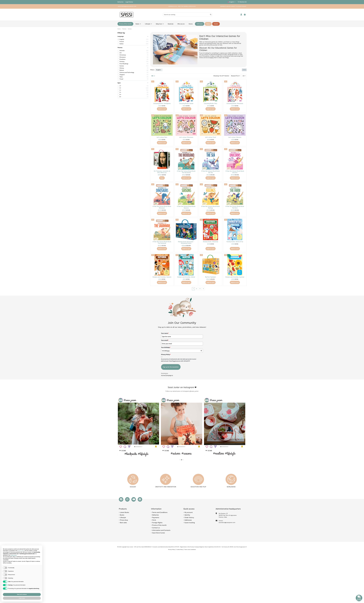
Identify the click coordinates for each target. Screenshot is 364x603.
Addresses (188, 520)
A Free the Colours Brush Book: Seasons (186, 207)
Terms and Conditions (160, 512)
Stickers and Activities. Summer (235, 277)
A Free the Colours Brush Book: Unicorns (235, 172)
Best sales (123, 523)
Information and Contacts (161, 530)
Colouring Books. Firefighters (162, 104)
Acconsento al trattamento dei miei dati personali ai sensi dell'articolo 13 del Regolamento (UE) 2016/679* (179, 360)
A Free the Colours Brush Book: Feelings (211, 207)
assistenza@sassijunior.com (227, 522)
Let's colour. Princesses (186, 137)
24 (244, 76)
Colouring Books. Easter (186, 104)
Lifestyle (123, 517)
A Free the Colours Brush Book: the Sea (211, 172)
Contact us (156, 528)
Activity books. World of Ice (235, 242)
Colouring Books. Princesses (235, 104)
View (162, 178)
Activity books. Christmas (211, 242)
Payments (156, 517)
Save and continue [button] (22, 594)
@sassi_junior (194, 391)
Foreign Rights (157, 523)
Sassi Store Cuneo (159, 533)
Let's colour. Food (211, 137)
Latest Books (124, 512)
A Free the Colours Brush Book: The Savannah (162, 243)
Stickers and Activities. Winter (186, 277)
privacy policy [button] (21, 551)
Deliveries (121, 2)
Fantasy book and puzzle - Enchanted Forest (186, 243)
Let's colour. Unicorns (235, 137)
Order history (189, 517)
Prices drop (124, 520)
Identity (187, 515)
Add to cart (162, 109)
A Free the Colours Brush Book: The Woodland (186, 172)
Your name (165, 333)
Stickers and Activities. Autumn (162, 277)
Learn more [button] (22, 598)
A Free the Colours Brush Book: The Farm (235, 207)
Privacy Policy (172, 549)
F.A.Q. (154, 520)
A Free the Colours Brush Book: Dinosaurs (162, 207)
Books (122, 515)
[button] (180, 460)
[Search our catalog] (211, 15)
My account (189, 512)
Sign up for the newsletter (171, 367)
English (232, 2)
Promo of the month (159, 525)
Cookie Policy (180, 549)
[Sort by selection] (236, 76)
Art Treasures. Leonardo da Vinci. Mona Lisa (162, 172)
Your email (165, 340)
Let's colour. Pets (162, 137)
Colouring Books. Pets (211, 104)
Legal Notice (129, 2)
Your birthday (166, 347)
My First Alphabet (211, 277)
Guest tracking (190, 523)
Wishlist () (242, 2)
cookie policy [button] (14, 555)
